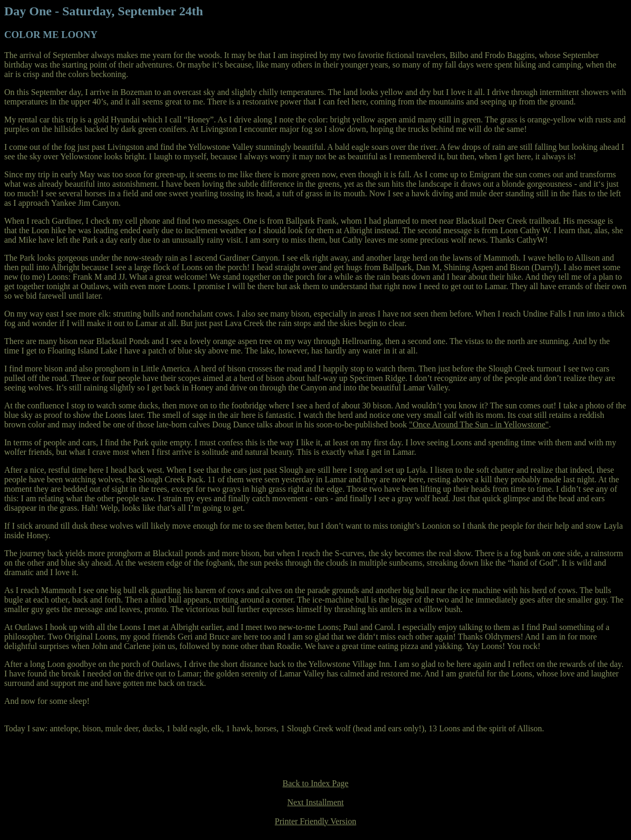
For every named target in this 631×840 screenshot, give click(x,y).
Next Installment (315, 802)
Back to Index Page (316, 783)
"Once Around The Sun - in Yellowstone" (479, 424)
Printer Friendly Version (315, 821)
